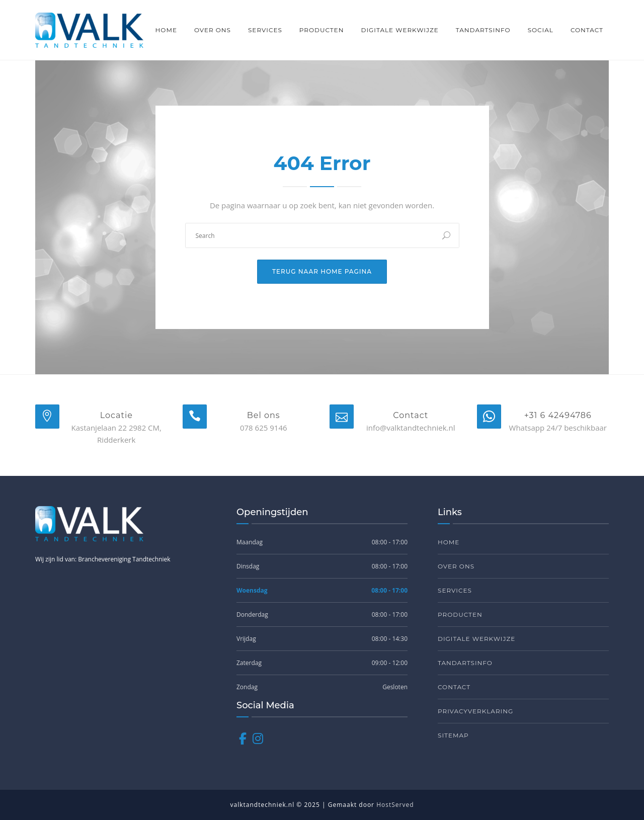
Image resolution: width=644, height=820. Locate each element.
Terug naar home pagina (322, 271)
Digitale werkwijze (399, 30)
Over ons (213, 30)
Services (265, 30)
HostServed (395, 805)
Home (166, 30)
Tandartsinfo (483, 30)
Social (541, 30)
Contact (587, 30)
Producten (322, 30)
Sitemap (453, 735)
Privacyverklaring (475, 711)
